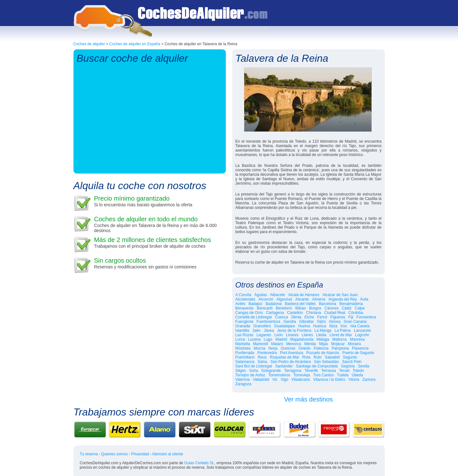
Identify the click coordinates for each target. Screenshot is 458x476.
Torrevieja (302, 375)
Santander (284, 366)
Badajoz (256, 304)
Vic (275, 380)
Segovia (348, 366)
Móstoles (243, 348)
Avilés (240, 304)
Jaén (256, 330)
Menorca (294, 344)
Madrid (281, 339)
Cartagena (275, 313)
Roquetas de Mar (285, 357)
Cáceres (332, 308)
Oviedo (305, 348)
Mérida (310, 344)
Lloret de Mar (341, 335)
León (279, 335)
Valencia (243, 380)
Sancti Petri (352, 362)
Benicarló (265, 308)
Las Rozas (244, 335)
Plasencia (360, 348)
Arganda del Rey (343, 299)
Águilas (261, 295)
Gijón (322, 322)
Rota (306, 357)
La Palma (343, 330)
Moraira (354, 344)
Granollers (262, 326)
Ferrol (322, 317)
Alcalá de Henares (304, 295)
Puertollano (245, 357)
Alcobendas (245, 299)
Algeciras (284, 299)
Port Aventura (292, 353)
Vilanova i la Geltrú (329, 380)
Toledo (358, 371)
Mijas (323, 344)
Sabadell (332, 357)
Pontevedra (267, 353)
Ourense (288, 348)
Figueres (338, 317)
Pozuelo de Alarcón (323, 353)
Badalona (274, 304)
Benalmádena (351, 304)
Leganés (264, 335)
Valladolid (261, 380)
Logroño (362, 335)
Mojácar (338, 344)
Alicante (302, 299)
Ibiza (333, 326)
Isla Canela (360, 326)
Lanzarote (362, 330)
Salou (263, 362)
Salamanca (245, 362)
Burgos (315, 308)
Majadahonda (302, 339)
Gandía (290, 322)
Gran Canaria (355, 322)
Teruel (344, 371)
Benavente (244, 308)
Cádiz (347, 308)
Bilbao (301, 308)
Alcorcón (266, 299)
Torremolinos (279, 375)
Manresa (357, 339)
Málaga (323, 339)
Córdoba (356, 313)
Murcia (260, 348)
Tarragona (293, 371)
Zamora (369, 380)
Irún (344, 326)
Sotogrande (271, 371)
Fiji (351, 317)
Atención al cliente (167, 454)
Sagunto (350, 357)
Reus (262, 357)
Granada (243, 326)
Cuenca (282, 317)
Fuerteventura (269, 322)
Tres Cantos (324, 375)
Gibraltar (307, 322)
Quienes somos (114, 454)
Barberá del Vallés (300, 304)
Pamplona (340, 348)
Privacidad (140, 454)
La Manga (323, 330)
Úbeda (357, 375)
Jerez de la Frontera (294, 330)
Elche (309, 317)
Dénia (296, 317)
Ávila (364, 299)
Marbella (243, 344)
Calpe (360, 308)
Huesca (320, 326)
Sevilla (363, 366)
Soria (253, 371)
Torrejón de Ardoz (250, 375)
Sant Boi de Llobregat (254, 366)
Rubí (318, 357)
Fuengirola (244, 322)
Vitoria (354, 380)
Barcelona (328, 304)
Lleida (321, 335)
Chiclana (314, 313)
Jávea (269, 330)
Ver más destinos (308, 399)
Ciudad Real (335, 313)
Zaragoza (243, 384)
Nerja (273, 348)
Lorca (240, 339)
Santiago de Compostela (317, 366)
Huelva (304, 326)
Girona (335, 322)
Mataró (277, 344)
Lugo (268, 339)
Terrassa (329, 371)
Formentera (366, 317)
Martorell (261, 344)
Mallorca (340, 339)
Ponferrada (245, 353)
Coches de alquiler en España (135, 44)
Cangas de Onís (249, 313)
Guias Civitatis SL (199, 463)
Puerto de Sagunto (358, 353)
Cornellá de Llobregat (254, 317)
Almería (319, 299)
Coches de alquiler (89, 44)
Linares (292, 335)
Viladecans (301, 380)
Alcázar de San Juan (340, 295)
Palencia (321, 348)
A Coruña (243, 295)
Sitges (241, 371)
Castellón (295, 313)
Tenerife (311, 371)
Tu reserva (89, 454)
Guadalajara (285, 326)
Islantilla (242, 330)
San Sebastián (326, 362)
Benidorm (284, 308)
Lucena (254, 339)
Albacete (278, 295)
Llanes (307, 335)
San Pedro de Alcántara (291, 362)
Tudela (343, 375)
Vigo (285, 380)
